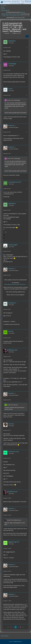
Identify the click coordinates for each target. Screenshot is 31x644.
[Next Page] (23, 627)
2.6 (15, 14)
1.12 (28, 16)
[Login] (25, 2)
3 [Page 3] (16, 627)
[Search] (21, 2)
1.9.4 (17, 16)
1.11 (24, 16)
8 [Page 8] (20, 627)
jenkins (22, 12)
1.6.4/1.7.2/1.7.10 (7, 16)
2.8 (21, 14)
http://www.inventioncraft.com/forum (15, 284)
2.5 (12, 14)
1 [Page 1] (11, 627)
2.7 (18, 14)
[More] (27, 48)
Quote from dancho (12, 405)
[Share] (27, 36)
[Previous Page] (8, 627)
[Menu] (29, 2)
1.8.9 (14, 16)
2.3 (10, 14)
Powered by (15, 642)
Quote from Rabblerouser (14, 520)
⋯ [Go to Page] (13, 627)
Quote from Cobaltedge (14, 100)
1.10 (21, 16)
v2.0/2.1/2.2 (5, 14)
